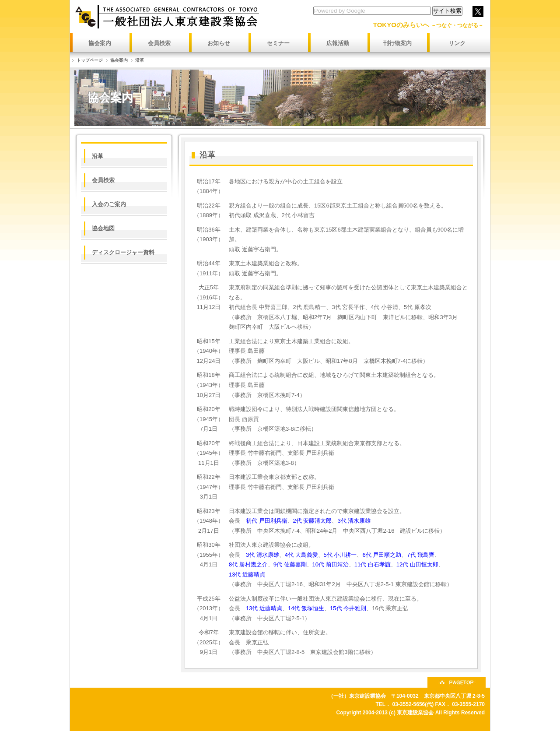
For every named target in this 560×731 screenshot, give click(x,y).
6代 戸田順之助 (382, 555)
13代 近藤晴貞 (247, 575)
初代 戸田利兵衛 (267, 521)
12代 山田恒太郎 (417, 564)
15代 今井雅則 (348, 608)
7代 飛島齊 (421, 555)
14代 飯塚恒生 (306, 608)
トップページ (90, 60)
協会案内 (119, 60)
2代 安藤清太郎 (313, 521)
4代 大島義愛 (301, 555)
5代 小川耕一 (340, 555)
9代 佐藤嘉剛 (290, 564)
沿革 (140, 60)
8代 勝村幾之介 (248, 564)
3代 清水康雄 (354, 521)
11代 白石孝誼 (373, 564)
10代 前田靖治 (331, 564)
